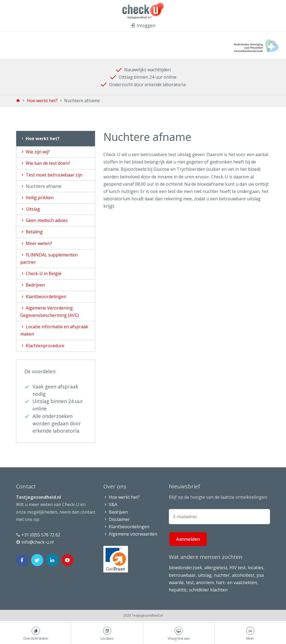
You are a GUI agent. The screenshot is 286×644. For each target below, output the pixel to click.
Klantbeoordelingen (43, 297)
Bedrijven (33, 285)
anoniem (205, 582)
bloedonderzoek (185, 568)
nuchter (222, 575)
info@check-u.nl (35, 542)
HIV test (238, 568)
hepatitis (178, 590)
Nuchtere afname (41, 186)
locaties (256, 568)
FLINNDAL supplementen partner (49, 258)
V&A (110, 504)
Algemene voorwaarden (130, 534)
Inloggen (143, 25)
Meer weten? (36, 243)
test (190, 582)
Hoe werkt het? (43, 101)
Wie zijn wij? (35, 152)
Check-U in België (41, 273)
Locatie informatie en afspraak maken (54, 330)
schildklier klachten (208, 590)
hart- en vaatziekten (236, 582)
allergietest (216, 568)
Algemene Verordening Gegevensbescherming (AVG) (50, 312)
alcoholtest (243, 575)
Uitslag (30, 209)
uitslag (205, 575)
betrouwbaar (182, 575)
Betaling (32, 232)
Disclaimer (117, 519)
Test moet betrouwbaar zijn (51, 175)
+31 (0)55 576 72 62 (38, 535)
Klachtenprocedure (42, 346)
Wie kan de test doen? (45, 163)
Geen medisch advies (44, 220)
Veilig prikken (37, 198)
